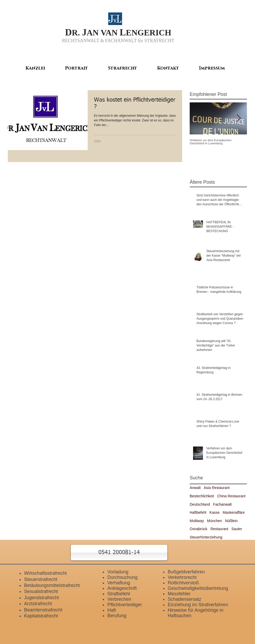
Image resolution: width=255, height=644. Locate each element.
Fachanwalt (222, 504)
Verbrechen (119, 599)
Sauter (237, 529)
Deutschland (200, 504)
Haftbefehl (198, 512)
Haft (111, 610)
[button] (119, 553)
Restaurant (219, 529)
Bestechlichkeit (202, 496)
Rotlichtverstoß (183, 583)
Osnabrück (199, 529)
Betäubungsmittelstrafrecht (52, 585)
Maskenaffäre (234, 512)
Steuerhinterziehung (206, 537)
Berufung (117, 616)
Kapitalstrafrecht (41, 616)
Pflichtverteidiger (125, 605)
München (214, 521)
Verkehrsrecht (182, 577)
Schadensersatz (184, 599)
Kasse (215, 512)
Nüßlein (231, 521)
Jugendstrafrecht (41, 598)
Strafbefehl (119, 594)
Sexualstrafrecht (41, 591)
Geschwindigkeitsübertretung (198, 588)
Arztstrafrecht (38, 604)
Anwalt (195, 488)
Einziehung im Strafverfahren (198, 605)
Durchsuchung (122, 577)
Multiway (197, 521)
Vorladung (118, 572)
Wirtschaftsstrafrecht (45, 573)
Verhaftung (119, 583)
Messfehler (179, 594)
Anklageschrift (122, 588)
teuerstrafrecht (42, 579)
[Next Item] (239, 118)
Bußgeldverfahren (186, 572)
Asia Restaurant (217, 488)
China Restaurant (231, 496)
